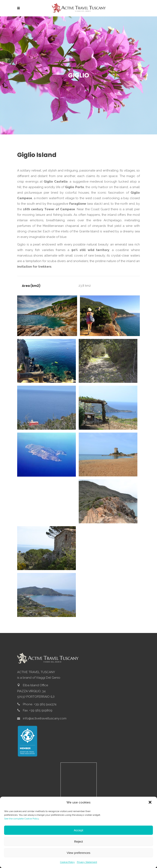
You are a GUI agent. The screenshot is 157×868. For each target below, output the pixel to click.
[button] (150, 803)
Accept (78, 830)
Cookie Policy (67, 862)
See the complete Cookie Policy (21, 819)
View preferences (78, 853)
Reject (79, 841)
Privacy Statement (87, 862)
